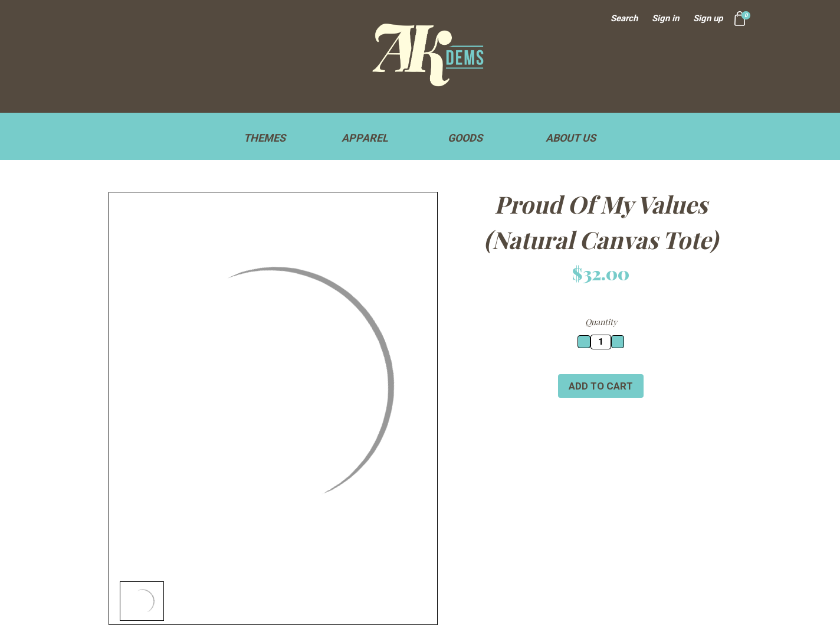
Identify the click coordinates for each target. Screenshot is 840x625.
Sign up (708, 18)
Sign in (665, 18)
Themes (270, 138)
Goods (470, 138)
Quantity (601, 322)
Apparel (370, 138)
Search (624, 18)
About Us (571, 138)
